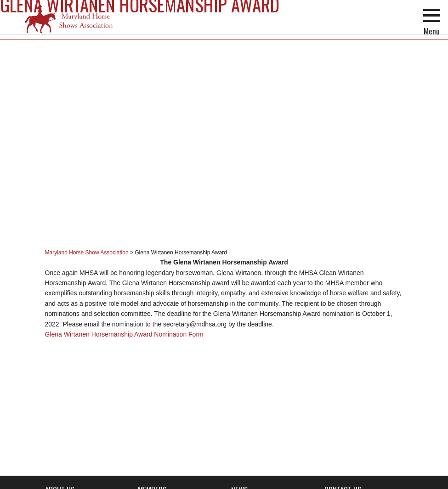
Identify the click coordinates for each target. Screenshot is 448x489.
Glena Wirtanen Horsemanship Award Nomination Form (124, 334)
